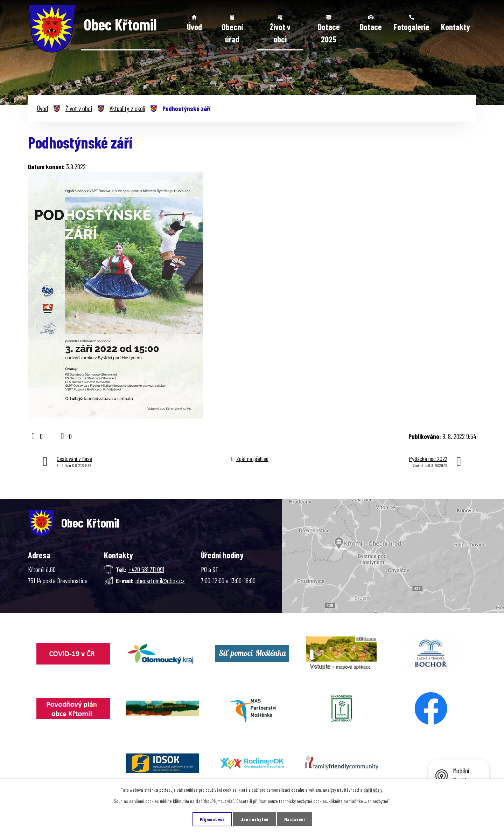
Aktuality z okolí (127, 108)
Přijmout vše (212, 819)
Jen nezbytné (254, 819)
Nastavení (294, 819)
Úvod (194, 27)
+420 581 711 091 (146, 569)
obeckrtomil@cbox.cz (160, 581)
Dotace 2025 (329, 33)
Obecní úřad (232, 33)
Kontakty (456, 27)
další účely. (373, 790)
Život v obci (280, 33)
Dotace (371, 27)
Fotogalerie (412, 27)
